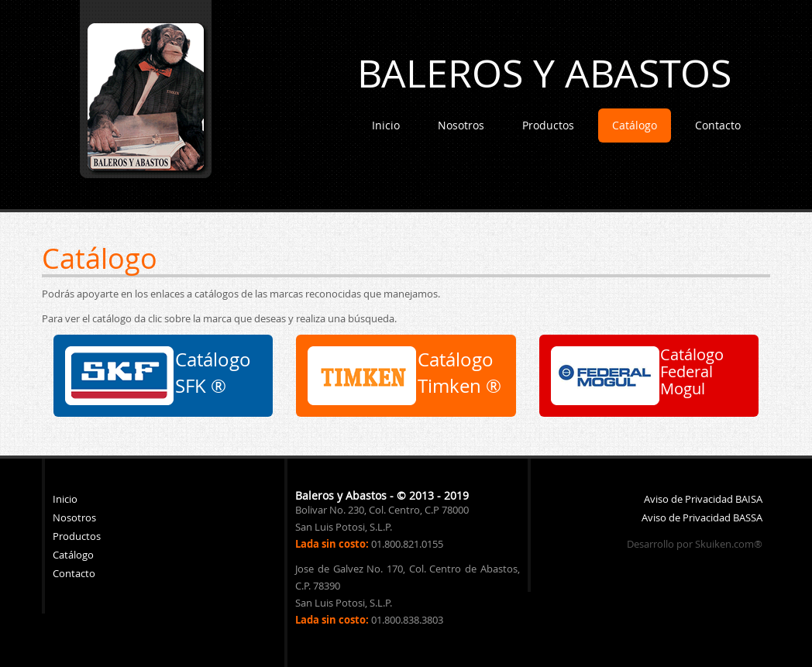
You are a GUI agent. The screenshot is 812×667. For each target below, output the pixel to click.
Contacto (718, 125)
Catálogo (635, 125)
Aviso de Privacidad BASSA (702, 517)
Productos (548, 125)
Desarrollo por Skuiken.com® (695, 544)
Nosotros (461, 125)
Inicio (386, 125)
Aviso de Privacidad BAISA (703, 499)
